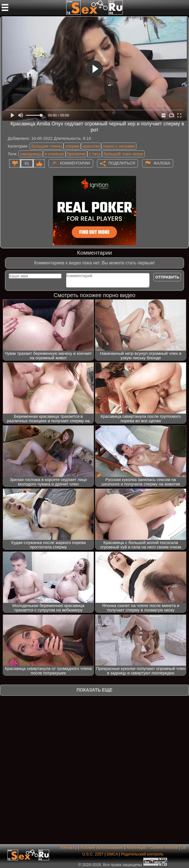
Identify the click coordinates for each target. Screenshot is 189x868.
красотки (91, 146)
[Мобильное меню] (5, 7)
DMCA (112, 854)
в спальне (54, 154)
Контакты (68, 847)
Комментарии (75, 163)
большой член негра (123, 154)
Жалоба (162, 163)
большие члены (47, 146)
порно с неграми (119, 146)
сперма (72, 146)
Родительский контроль (142, 854)
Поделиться (122, 163)
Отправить (167, 277)
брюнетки (76, 154)
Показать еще (94, 690)
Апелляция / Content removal (152, 847)
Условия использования (102, 847)
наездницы (31, 154)
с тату (95, 154)
